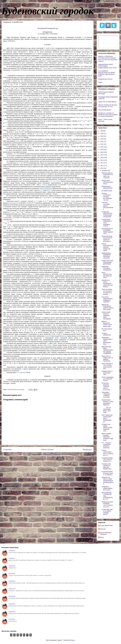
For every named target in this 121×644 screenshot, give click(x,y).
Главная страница (47, 449)
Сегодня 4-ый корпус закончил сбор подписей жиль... (107, 428)
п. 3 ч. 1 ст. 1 (53, 181)
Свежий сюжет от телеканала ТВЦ (107, 373)
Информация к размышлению (107, 187)
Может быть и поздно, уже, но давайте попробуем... (107, 358)
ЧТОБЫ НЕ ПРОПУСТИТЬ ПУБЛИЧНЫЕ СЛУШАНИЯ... (107, 214)
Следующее (7, 449)
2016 (102, 158)
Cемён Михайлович (106, 526)
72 (75, 179)
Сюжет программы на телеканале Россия (108, 379)
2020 (102, 147)
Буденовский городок (48, 11)
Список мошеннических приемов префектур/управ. (107, 247)
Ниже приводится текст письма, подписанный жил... (107, 366)
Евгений (103, 529)
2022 (102, 142)
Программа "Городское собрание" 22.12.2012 (106, 395)
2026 (102, 131)
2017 (102, 155)
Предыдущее (87, 449)
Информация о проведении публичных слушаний (106, 256)
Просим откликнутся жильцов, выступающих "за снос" (108, 106)
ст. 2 (60, 181)
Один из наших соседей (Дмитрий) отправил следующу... (107, 437)
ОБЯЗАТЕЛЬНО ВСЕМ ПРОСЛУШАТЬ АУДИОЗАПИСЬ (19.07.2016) (107, 66)
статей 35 (70, 179)
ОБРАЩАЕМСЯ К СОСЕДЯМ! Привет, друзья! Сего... (107, 231)
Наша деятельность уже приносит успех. (107, 275)
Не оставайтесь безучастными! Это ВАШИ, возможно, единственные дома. (107, 73)
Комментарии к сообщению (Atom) (53, 455)
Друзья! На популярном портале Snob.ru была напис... (108, 307)
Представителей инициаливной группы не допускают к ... (107, 239)
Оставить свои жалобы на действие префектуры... (107, 466)
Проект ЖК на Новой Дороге (107, 102)
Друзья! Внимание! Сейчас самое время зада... (107, 324)
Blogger (73, 640)
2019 (102, 150)
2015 (102, 160)
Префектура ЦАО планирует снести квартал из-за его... (107, 504)
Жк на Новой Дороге (105, 110)
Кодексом (21, 181)
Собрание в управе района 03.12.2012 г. (107, 488)
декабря (105, 171)
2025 (102, 134)
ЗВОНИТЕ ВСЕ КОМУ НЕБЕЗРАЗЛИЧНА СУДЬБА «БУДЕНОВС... (107, 350)
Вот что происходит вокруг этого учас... (106, 410)
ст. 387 (21, 163)
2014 (102, 163)
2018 (102, 152)
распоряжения (13, 203)
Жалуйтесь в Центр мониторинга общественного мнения (107, 283)
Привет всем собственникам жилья (107, 182)
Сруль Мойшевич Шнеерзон (106, 533)
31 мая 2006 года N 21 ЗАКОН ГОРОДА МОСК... (107, 512)
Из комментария (107, 191)
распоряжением (60, 59)
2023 (102, 139)
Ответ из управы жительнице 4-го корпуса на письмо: (107, 292)
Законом (45, 185)
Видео (100, 82)
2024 (102, 136)
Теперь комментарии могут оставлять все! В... (108, 453)
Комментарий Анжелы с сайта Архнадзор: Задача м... (107, 402)
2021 (102, 144)
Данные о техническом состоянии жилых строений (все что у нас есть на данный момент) (108, 59)
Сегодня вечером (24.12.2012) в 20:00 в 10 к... (107, 460)
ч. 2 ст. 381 (16, 154)
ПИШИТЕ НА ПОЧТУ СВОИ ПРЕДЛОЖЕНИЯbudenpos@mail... (108, 481)
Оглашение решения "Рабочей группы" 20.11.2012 (106, 386)
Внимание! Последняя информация (106, 268)
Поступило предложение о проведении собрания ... (107, 299)
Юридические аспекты (105, 79)
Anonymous (12, 551)
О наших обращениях (106, 334)
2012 (102, 168)
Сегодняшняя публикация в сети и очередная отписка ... (107, 223)
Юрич (102, 537)
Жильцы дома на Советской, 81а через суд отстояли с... (107, 175)
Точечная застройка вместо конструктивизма (107, 206)
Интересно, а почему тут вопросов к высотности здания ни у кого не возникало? (108, 115)
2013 (102, 166)
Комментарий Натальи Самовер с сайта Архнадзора (106, 315)
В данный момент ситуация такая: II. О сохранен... (107, 473)
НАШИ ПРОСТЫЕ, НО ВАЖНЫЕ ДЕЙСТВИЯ (108, 262)
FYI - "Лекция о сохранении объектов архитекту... (106, 445)
